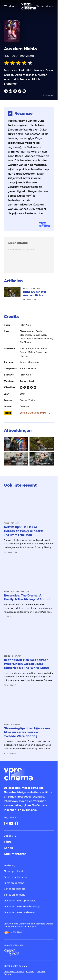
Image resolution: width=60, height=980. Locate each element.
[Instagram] (6, 823)
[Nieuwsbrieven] (45, 6)
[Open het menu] (10, 6)
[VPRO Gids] (11, 952)
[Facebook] (16, 823)
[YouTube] (11, 823)
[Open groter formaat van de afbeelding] (16, 444)
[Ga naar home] (29, 6)
